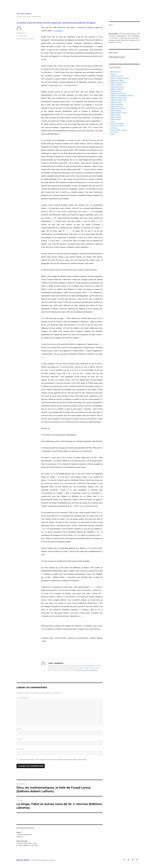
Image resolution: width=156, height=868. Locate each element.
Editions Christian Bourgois (120, 78)
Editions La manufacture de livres (122, 96)
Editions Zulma (116, 119)
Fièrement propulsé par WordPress (44, 860)
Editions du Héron (117, 85)
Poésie (113, 134)
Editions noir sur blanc (118, 109)
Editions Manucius (117, 106)
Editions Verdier (116, 117)
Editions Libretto (116, 102)
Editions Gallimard (117, 89)
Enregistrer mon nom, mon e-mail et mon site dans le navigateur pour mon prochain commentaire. (53, 760)
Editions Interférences (118, 93)
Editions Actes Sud (117, 76)
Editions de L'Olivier (117, 81)
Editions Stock (115, 115)
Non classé (114, 132)
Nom (19, 729)
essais (113, 121)
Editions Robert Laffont (118, 113)
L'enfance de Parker (117, 126)
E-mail (20, 739)
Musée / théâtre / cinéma (119, 130)
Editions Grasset (116, 91)
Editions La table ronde (118, 100)
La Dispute (58, 31)
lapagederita (21, 33)
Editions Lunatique (117, 104)
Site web (20, 749)
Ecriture (113, 74)
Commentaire (23, 698)
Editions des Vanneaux (118, 83)
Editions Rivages (22, 39)
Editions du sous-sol (117, 87)
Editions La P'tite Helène (119, 98)
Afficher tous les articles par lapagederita (86, 670)
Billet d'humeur (116, 72)
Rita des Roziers (24, 14)
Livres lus (31, 39)
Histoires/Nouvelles (117, 124)
